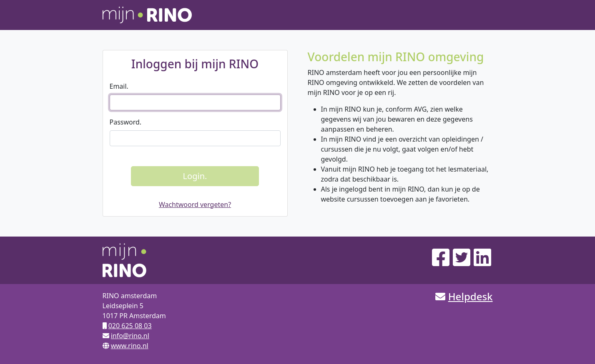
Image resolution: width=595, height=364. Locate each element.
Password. (126, 122)
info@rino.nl (130, 336)
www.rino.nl (130, 346)
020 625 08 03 (130, 326)
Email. (119, 86)
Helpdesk (471, 296)
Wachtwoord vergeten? (195, 204)
